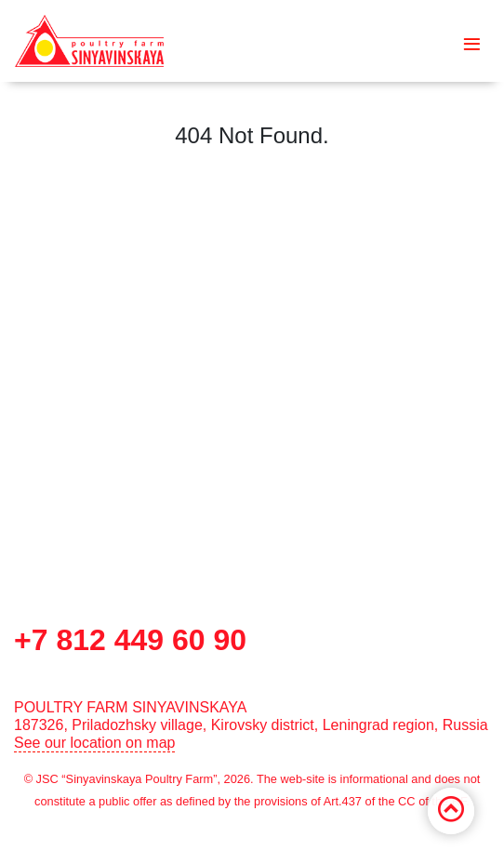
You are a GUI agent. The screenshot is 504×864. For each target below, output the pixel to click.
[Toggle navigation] (471, 41)
